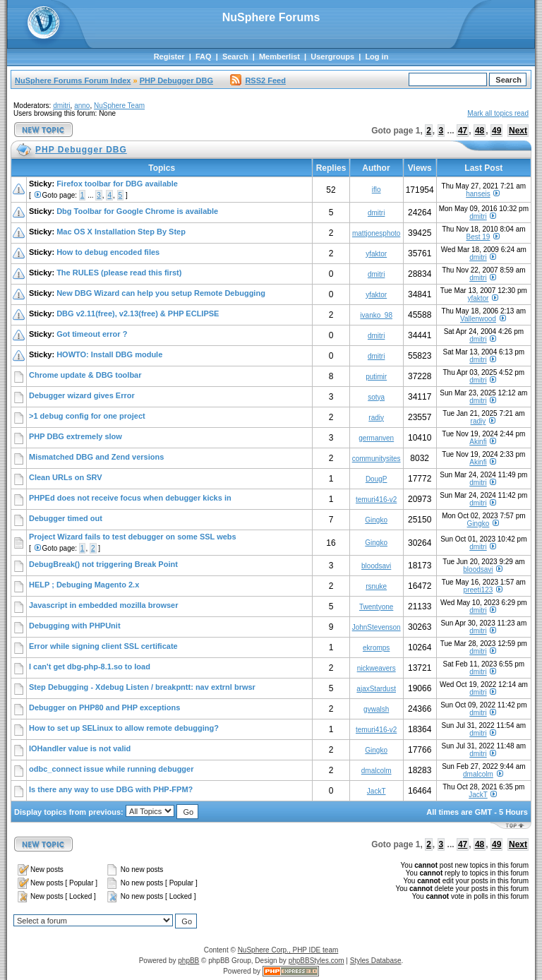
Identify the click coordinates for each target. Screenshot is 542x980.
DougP (377, 479)
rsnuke (376, 586)
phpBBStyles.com (317, 961)
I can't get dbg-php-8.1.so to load (90, 667)
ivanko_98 (376, 315)
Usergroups (332, 56)
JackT (377, 791)
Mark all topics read (498, 113)
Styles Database (376, 961)
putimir (376, 377)
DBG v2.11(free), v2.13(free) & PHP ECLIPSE (138, 313)
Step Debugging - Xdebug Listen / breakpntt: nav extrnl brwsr (142, 687)
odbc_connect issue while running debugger (111, 769)
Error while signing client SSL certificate (103, 646)
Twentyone (376, 607)
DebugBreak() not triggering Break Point (103, 564)
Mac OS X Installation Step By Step (121, 232)
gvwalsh (376, 709)
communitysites (377, 459)
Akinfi (478, 442)
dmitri (61, 106)
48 (480, 131)
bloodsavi (376, 566)
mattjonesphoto (376, 233)
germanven (376, 438)
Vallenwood (478, 319)
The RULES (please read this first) (119, 273)
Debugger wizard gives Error (82, 395)
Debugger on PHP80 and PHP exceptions (104, 707)
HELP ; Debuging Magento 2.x (84, 585)
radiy (376, 418)
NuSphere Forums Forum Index (73, 80)
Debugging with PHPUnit (75, 626)
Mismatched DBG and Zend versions (96, 457)
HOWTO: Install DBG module (109, 354)
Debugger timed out (66, 518)
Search (235, 56)
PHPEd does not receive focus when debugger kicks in (130, 498)
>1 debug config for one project (87, 416)
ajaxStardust (376, 689)
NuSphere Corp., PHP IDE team (288, 950)
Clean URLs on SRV (66, 477)
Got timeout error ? (92, 334)
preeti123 (478, 590)
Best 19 (478, 237)
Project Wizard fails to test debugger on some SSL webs (133, 537)
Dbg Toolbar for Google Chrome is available (137, 211)
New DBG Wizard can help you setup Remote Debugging (161, 293)
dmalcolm (377, 771)
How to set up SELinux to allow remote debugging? (124, 728)
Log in (377, 56)
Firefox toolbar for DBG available (117, 184)
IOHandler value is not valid (80, 748)
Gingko (376, 520)
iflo (377, 190)
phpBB (188, 961)
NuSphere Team (119, 106)
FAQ (204, 56)
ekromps (376, 648)
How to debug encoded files (108, 252)
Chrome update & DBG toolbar (85, 375)
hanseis (478, 194)
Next (518, 131)
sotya (376, 397)
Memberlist (279, 56)
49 (496, 131)
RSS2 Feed (258, 80)
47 (463, 131)
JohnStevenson (377, 627)
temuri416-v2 (376, 500)
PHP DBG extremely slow (76, 436)
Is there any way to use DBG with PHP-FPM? (111, 789)
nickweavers (377, 668)
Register (169, 56)
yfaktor (376, 254)
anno (82, 106)
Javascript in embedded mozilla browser (104, 605)
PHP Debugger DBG (176, 80)
